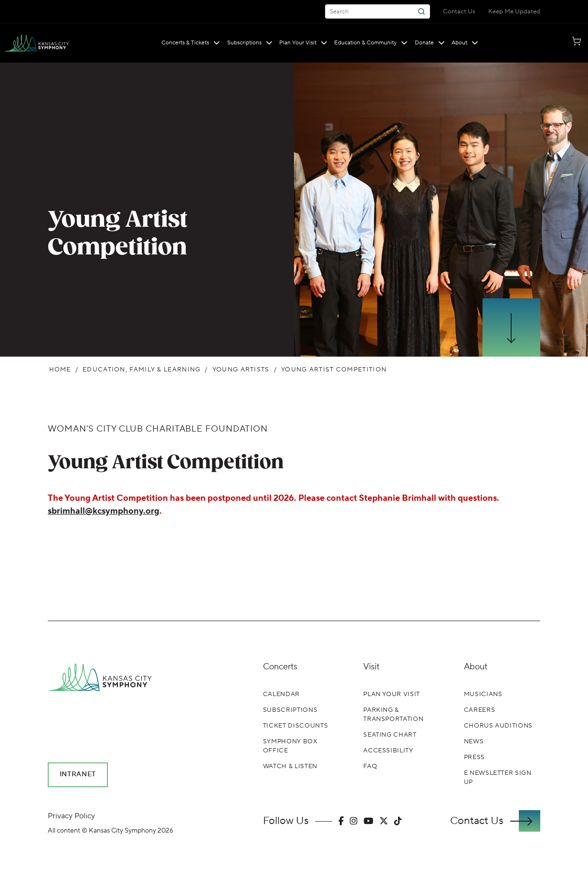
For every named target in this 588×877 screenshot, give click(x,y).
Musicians (483, 694)
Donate (430, 43)
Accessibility (388, 750)
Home (60, 370)
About (465, 43)
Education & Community (371, 43)
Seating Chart (390, 735)
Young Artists (241, 370)
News (474, 741)
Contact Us (459, 11)
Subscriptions (250, 43)
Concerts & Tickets (191, 43)
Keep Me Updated (514, 11)
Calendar (281, 694)
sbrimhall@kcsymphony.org (104, 511)
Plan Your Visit (303, 43)
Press (474, 757)
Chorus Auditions (498, 726)
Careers (480, 710)
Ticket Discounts (295, 726)
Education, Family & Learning (142, 370)
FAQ (370, 766)
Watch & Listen (290, 766)
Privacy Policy (71, 816)
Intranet (78, 774)
